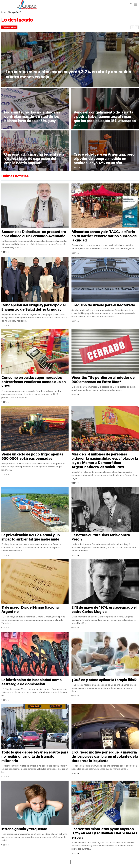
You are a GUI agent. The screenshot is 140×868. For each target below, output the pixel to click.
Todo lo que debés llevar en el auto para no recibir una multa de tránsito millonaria (35, 756)
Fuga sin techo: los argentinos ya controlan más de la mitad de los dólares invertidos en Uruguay (32, 116)
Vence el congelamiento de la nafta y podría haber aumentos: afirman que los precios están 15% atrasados (105, 116)
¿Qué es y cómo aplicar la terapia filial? (104, 680)
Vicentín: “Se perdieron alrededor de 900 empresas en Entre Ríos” (103, 380)
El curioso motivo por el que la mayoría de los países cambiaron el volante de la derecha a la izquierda (105, 756)
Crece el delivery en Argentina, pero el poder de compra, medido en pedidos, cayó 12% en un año (104, 159)
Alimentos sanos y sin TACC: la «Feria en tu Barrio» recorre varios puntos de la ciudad (104, 236)
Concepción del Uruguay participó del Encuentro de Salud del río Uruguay (33, 307)
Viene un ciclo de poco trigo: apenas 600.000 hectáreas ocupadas (32, 456)
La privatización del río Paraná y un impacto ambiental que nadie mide (31, 537)
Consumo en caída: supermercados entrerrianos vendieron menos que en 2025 (34, 382)
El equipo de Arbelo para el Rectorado (103, 305)
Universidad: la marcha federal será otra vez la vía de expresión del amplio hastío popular (34, 159)
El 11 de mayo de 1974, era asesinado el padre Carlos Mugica (104, 610)
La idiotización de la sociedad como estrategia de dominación (32, 682)
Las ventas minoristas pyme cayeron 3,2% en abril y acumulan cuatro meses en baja (68, 74)
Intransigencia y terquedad (24, 829)
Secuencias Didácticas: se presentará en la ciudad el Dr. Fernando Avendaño (34, 234)
